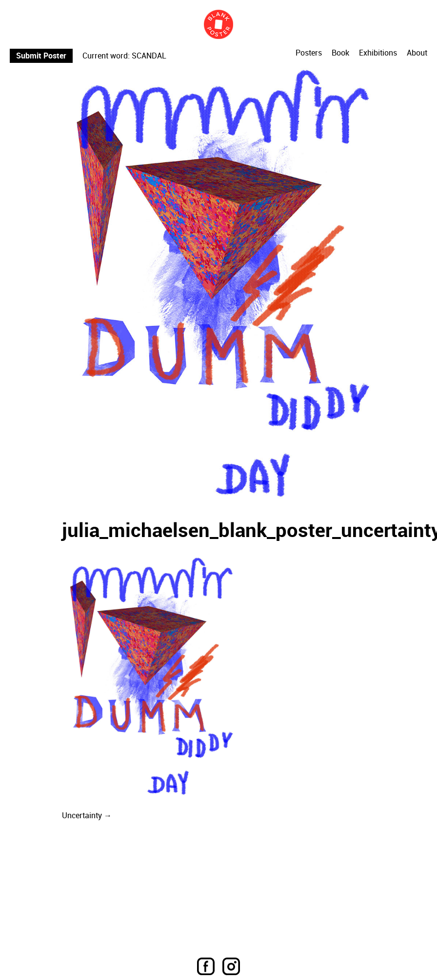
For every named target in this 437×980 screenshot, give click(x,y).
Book (340, 53)
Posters (309, 53)
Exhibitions (378, 53)
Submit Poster (41, 56)
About (417, 53)
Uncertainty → (87, 815)
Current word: (106, 56)
